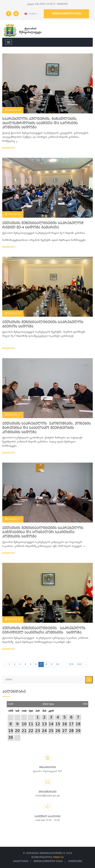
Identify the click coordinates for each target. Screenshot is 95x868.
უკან (10, 703)
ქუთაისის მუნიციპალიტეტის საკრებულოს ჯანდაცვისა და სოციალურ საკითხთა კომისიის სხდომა (43, 532)
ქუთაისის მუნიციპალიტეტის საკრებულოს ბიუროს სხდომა (43, 324)
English (31, 14)
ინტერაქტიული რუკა (66, 14)
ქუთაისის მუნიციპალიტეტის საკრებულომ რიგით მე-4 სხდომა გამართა (43, 225)
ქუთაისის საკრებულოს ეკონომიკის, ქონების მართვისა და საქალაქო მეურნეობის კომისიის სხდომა (47, 428)
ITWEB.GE (58, 857)
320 (79, 664)
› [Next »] (86, 664)
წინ (85, 703)
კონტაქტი (75, 861)
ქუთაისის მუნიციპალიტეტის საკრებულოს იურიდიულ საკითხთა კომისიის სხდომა (44, 631)
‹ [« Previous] (5, 664)
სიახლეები (21, 861)
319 (71, 664)
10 (58, 664)
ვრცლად (9, 148)
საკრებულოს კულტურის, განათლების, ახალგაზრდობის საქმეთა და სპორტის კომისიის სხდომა (40, 123)
